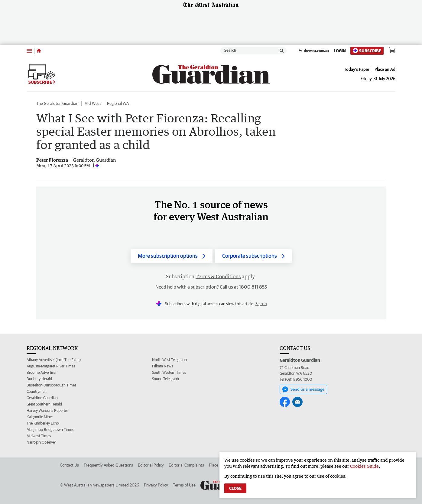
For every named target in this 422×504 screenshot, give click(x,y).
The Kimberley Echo (43, 423)
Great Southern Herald (44, 404)
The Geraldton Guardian (57, 103)
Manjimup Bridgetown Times (50, 430)
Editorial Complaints (186, 465)
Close (235, 488)
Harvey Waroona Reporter (47, 410)
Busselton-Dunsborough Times (51, 385)
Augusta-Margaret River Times (51, 366)
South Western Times (169, 372)
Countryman (37, 391)
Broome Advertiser (42, 372)
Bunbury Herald (39, 379)
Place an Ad (385, 69)
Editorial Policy (151, 465)
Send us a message (303, 389)
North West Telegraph (169, 360)
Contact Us (69, 465)
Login (340, 51)
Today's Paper (357, 69)
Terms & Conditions (218, 276)
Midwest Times (39, 436)
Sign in (261, 304)
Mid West (93, 103)
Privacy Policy (156, 485)
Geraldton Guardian (42, 398)
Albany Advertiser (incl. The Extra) (54, 360)
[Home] (39, 51)
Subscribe (367, 51)
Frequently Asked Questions (108, 465)
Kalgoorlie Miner (40, 417)
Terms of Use (184, 485)
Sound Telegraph (166, 379)
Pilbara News (162, 366)
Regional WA (118, 103)
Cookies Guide (364, 466)
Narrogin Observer (41, 442)
